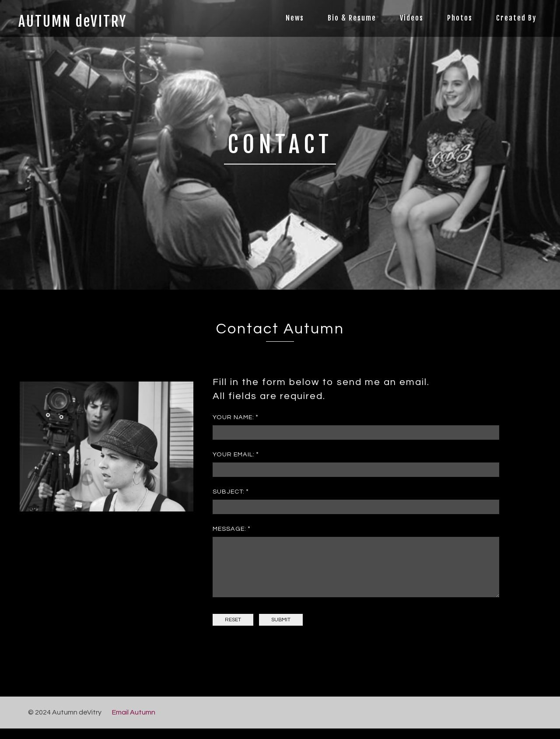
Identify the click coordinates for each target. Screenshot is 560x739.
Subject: (229, 492)
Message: (229, 529)
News (295, 18)
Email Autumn (134, 723)
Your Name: (233, 417)
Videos (412, 18)
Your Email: (234, 454)
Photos (460, 18)
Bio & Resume (352, 18)
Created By (516, 18)
